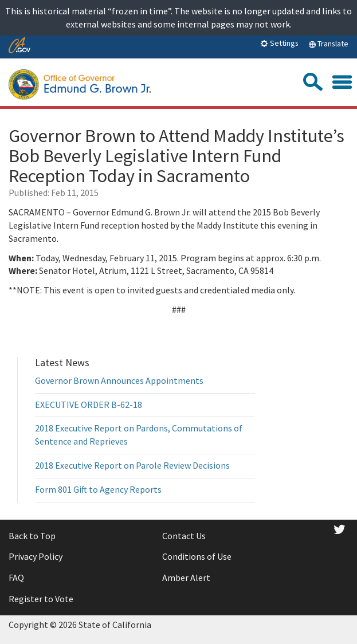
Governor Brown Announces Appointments (119, 380)
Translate (328, 44)
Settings (279, 43)
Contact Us (184, 536)
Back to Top (32, 536)
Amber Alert (186, 578)
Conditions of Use (197, 556)
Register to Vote (41, 599)
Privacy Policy (36, 556)
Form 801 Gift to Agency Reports (98, 489)
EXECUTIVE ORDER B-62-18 (89, 405)
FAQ (16, 578)
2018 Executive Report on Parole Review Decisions (132, 465)
